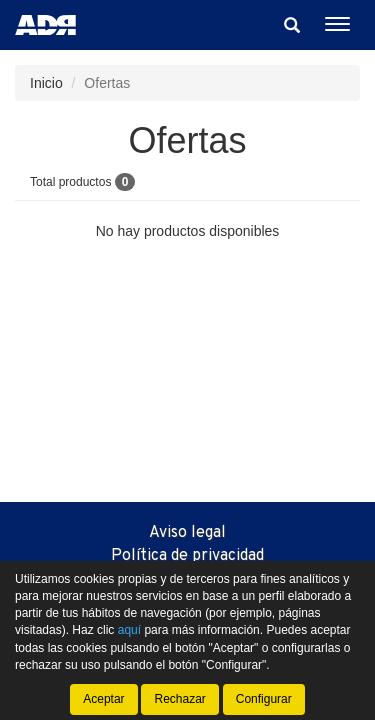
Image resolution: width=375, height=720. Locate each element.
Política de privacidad (187, 556)
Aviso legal (187, 533)
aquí (129, 630)
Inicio (46, 83)
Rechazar (179, 699)
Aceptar (103, 699)
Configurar (264, 699)
